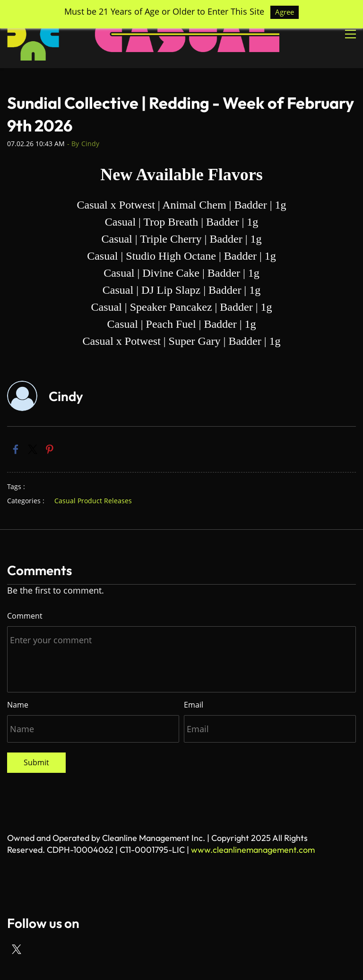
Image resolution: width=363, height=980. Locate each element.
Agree (285, 12)
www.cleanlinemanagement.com (253, 850)
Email (194, 705)
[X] (17, 949)
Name (18, 705)
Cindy (90, 144)
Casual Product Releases (93, 501)
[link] (16, 449)
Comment (25, 616)
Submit (36, 762)
